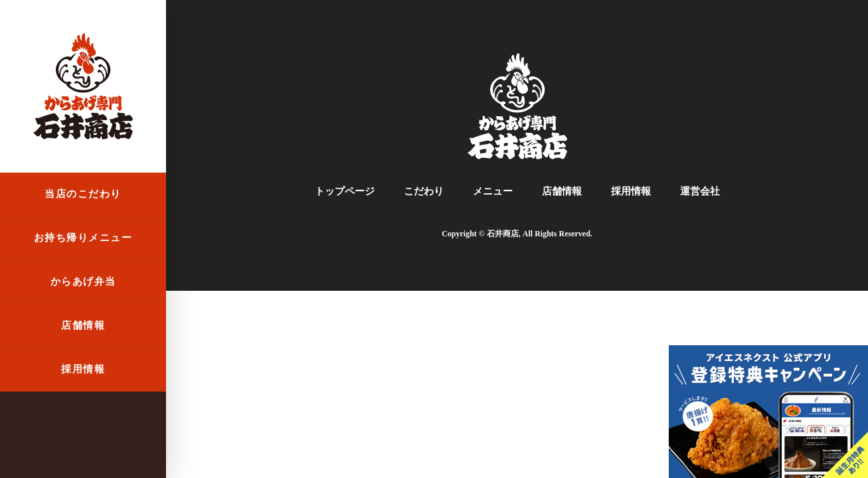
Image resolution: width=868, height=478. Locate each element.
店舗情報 (83, 325)
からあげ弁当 (83, 281)
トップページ (345, 191)
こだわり (424, 191)
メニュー (493, 191)
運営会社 (700, 191)
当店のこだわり (83, 194)
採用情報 (83, 369)
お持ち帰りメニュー (83, 238)
